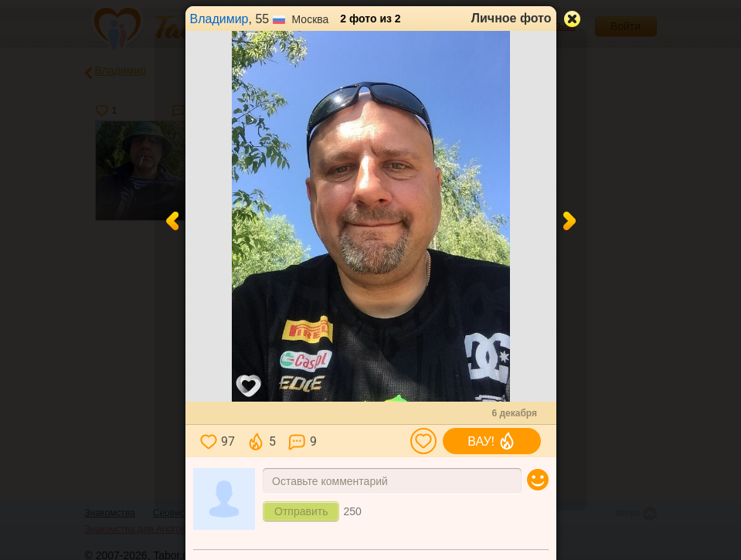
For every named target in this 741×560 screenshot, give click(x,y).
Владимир (219, 19)
